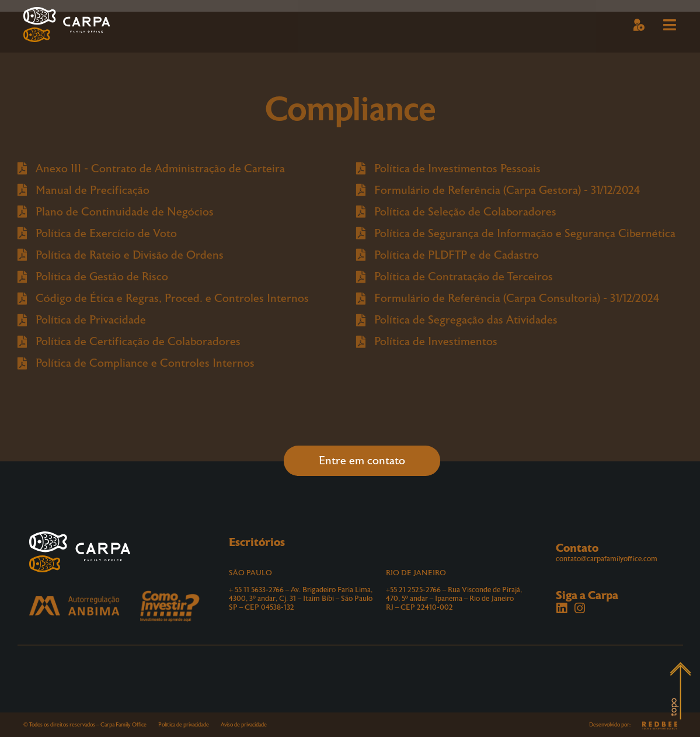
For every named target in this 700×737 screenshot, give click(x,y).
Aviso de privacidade (244, 725)
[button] (639, 26)
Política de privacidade (184, 725)
